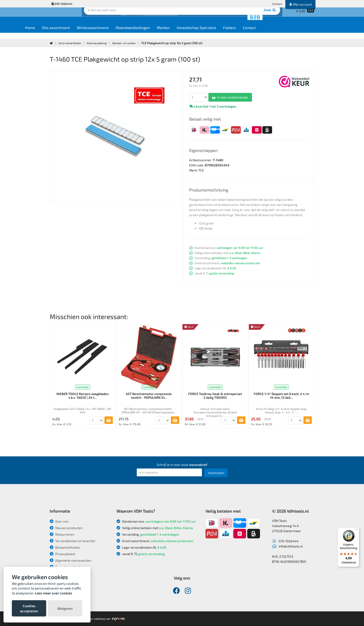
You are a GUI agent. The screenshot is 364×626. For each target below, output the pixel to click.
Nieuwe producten (66, 528)
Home (58, 33)
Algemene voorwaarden (70, 560)
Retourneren (62, 534)
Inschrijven (216, 473)
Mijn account (300, 4)
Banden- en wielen (130, 43)
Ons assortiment (84, 33)
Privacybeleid (62, 554)
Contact (277, 4)
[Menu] (357, 530)
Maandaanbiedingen (161, 33)
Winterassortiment (121, 33)
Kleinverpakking (101, 43)
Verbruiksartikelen (71, 43)
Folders (258, 33)
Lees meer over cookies (54, 593)
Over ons (59, 521)
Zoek (214, 17)
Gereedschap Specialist (224, 33)
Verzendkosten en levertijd (72, 541)
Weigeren (65, 608)
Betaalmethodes (65, 547)
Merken (191, 33)
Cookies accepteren (29, 608)
